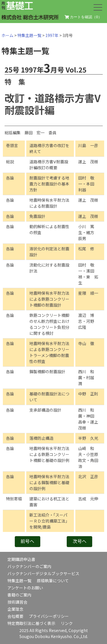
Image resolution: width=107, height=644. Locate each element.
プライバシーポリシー (49, 616)
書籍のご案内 (19, 595)
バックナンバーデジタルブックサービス (43, 573)
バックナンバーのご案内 (29, 566)
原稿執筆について (53, 581)
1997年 (52, 35)
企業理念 (15, 609)
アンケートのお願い (25, 588)
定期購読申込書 (21, 559)
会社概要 (15, 616)
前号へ (27, 541)
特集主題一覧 (29, 35)
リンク (67, 623)
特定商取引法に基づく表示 (31, 623)
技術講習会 (17, 602)
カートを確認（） (83, 17)
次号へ (80, 541)
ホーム (7, 35)
